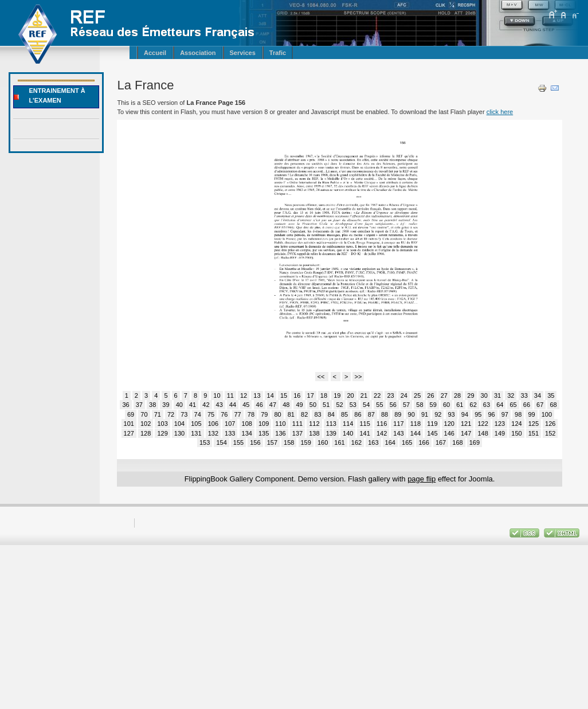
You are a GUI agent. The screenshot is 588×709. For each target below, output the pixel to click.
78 (251, 414)
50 (313, 405)
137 (297, 433)
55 (379, 405)
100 (547, 414)
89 (398, 414)
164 (390, 442)
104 (179, 424)
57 (406, 405)
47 (273, 405)
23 (390, 395)
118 (415, 424)
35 (551, 395)
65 (513, 405)
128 (146, 433)
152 (550, 433)
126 (550, 424)
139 (331, 433)
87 (371, 414)
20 (350, 395)
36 (126, 405)
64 (500, 405)
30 (484, 395)
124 (516, 424)
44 (233, 405)
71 (158, 414)
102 (146, 424)
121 (466, 424)
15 (284, 395)
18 (324, 395)
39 (166, 405)
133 (230, 433)
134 (247, 433)
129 (162, 433)
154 (221, 442)
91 (425, 414)
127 (129, 433)
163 (373, 442)
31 (497, 395)
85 (344, 414)
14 (271, 395)
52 (339, 405)
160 (323, 442)
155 (238, 442)
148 (483, 433)
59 (433, 405)
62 (473, 405)
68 (553, 405)
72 (171, 414)
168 (457, 442)
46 (260, 405)
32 (511, 395)
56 (393, 405)
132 (213, 433)
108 (247, 424)
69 (131, 414)
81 (291, 414)
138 (314, 433)
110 (280, 424)
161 (339, 442)
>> (358, 377)
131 (196, 433)
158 (289, 442)
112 (314, 424)
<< (322, 377)
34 (538, 395)
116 (382, 424)
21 (364, 395)
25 (417, 395)
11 (230, 395)
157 (272, 442)
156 (255, 442)
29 (471, 395)
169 (475, 442)
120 (449, 424)
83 (317, 414)
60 (446, 405)
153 (205, 442)
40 (179, 405)
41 (193, 405)
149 (500, 433)
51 (326, 405)
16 (297, 395)
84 (331, 414)
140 (348, 433)
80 (277, 414)
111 (297, 424)
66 (527, 405)
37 (139, 405)
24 (404, 395)
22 (377, 395)
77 (238, 414)
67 (540, 405)
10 (217, 395)
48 (286, 405)
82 (304, 414)
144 (415, 433)
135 (264, 433)
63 (487, 405)
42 (206, 405)
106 (213, 424)
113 (331, 424)
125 (534, 424)
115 (364, 424)
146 (449, 433)
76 (224, 414)
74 (198, 414)
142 (382, 433)
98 (518, 414)
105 (196, 424)
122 (483, 424)
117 (398, 424)
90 (411, 414)
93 (452, 414)
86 (358, 414)
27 (444, 395)
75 (211, 414)
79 (264, 414)
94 (465, 414)
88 (385, 414)
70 (144, 414)
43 (219, 405)
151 (534, 433)
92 (438, 414)
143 (398, 433)
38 (152, 405)
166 (424, 442)
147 (466, 433)
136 (280, 433)
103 (162, 424)
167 (441, 442)
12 (244, 395)
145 (432, 433)
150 (516, 433)
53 (353, 405)
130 (179, 433)
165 (407, 442)
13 (257, 395)
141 (364, 433)
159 (306, 442)
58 (420, 405)
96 (491, 414)
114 (348, 424)
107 (230, 424)
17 (311, 395)
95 (478, 414)
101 (129, 424)
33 (524, 395)
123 (500, 424)
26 (430, 395)
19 (337, 395)
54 (366, 405)
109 (264, 424)
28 (457, 395)
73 (184, 414)
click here (500, 112)
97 (505, 414)
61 (460, 405)
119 (432, 424)
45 (246, 405)
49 (299, 405)
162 (356, 442)
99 (531, 414)
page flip (422, 479)
